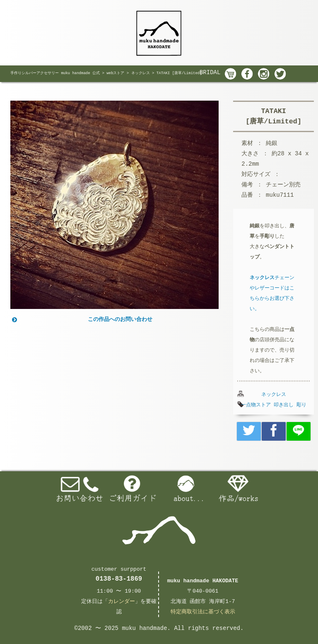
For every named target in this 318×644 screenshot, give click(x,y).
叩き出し (284, 405)
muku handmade (144, 628)
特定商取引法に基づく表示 (203, 612)
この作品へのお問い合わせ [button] (81, 320)
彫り (301, 405)
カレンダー (122, 602)
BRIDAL (210, 72)
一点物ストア (256, 405)
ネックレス (274, 395)
